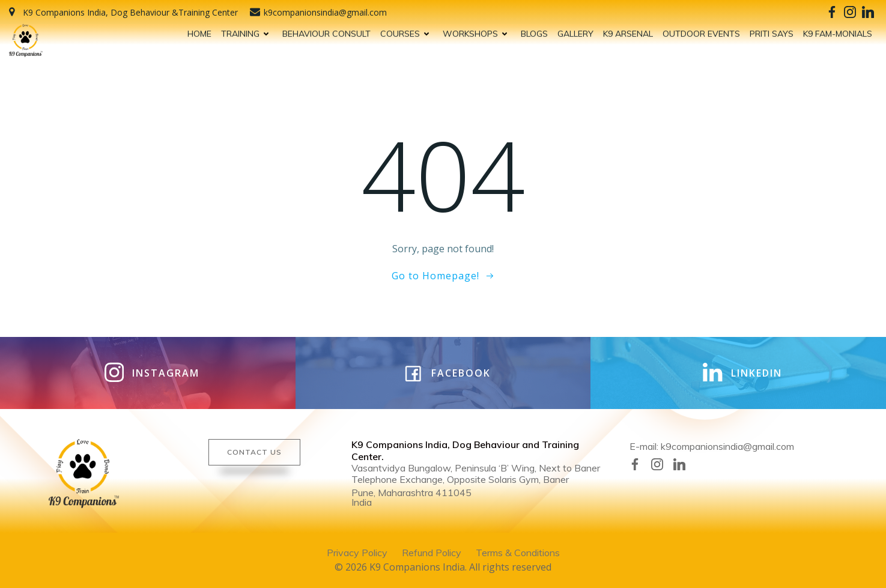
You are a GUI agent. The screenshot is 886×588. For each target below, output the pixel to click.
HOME (199, 32)
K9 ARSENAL (628, 32)
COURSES (407, 32)
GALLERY (575, 32)
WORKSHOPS (477, 32)
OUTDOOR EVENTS (701, 32)
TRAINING (247, 32)
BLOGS (534, 32)
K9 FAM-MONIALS (838, 32)
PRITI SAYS (772, 32)
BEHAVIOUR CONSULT (326, 32)
